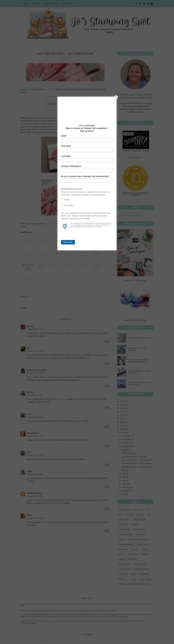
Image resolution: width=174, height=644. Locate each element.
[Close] (116, 97)
